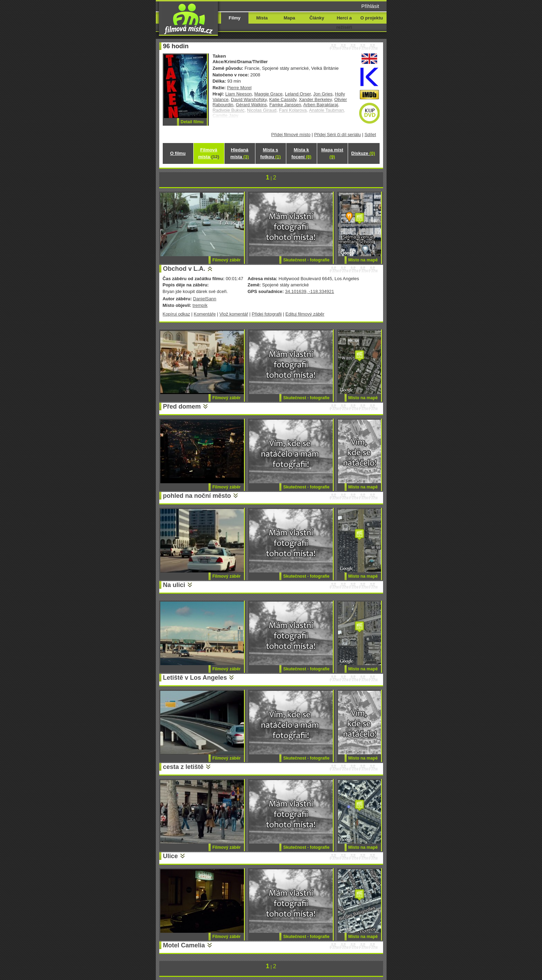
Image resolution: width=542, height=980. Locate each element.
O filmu (178, 153)
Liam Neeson (238, 94)
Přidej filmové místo (291, 135)
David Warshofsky (249, 99)
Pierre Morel (239, 88)
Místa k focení (302, 153)
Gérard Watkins (251, 105)
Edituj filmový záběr (305, 314)
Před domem (182, 407)
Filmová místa (209, 153)
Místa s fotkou (270, 153)
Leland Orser (298, 94)
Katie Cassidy (283, 99)
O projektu (372, 18)
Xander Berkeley (315, 99)
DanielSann (205, 299)
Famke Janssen (285, 105)
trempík (200, 305)
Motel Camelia (184, 945)
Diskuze (363, 153)
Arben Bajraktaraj (321, 105)
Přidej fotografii (267, 314)
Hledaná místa (240, 153)
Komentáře (205, 314)
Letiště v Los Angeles (195, 678)
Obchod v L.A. (184, 269)
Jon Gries (323, 94)
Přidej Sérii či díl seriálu (337, 135)
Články (317, 18)
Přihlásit (370, 6)
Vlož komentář (234, 314)
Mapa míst (332, 153)
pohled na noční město (197, 496)
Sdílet (370, 135)
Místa (262, 18)
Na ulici (174, 585)
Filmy (235, 18)
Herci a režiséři (344, 23)
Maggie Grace (268, 94)
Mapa (289, 18)
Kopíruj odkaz (176, 314)
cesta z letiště (183, 767)
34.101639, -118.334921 (309, 291)
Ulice (171, 856)
